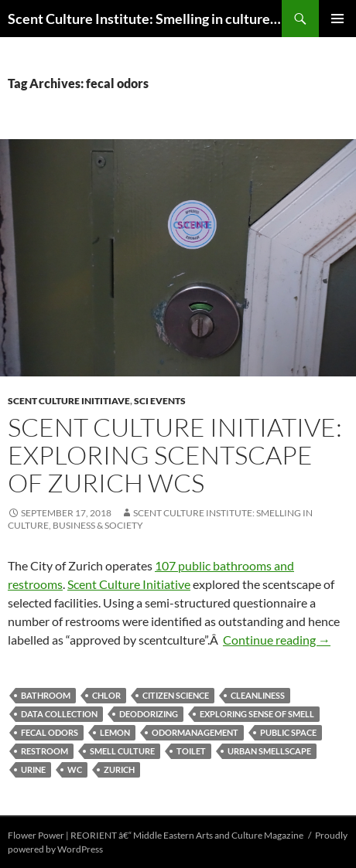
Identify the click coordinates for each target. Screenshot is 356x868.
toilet (191, 751)
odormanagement (195, 732)
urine (33, 769)
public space (288, 732)
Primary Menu (337, 19)
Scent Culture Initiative (129, 584)
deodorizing (149, 714)
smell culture (122, 751)
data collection (59, 714)
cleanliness (258, 695)
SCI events (160, 401)
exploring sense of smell (257, 714)
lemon (115, 732)
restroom (44, 751)
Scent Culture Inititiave (69, 401)
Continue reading (277, 640)
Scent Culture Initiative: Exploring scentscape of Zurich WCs (175, 455)
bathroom (46, 695)
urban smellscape (269, 751)
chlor (106, 695)
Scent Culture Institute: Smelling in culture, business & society (145, 19)
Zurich (119, 769)
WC (75, 769)
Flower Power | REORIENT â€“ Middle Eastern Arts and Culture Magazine (156, 835)
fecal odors (50, 732)
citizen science (176, 695)
